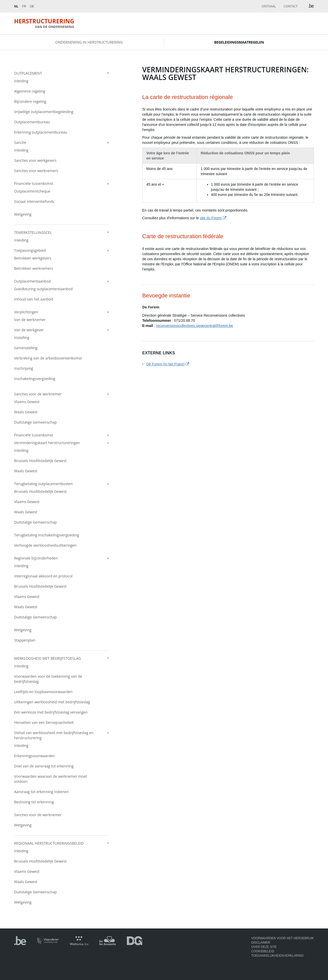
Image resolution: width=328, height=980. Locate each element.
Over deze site (264, 947)
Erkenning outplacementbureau (41, 133)
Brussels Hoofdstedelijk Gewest (40, 461)
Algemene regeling (30, 92)
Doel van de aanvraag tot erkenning (44, 767)
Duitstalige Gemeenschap (35, 423)
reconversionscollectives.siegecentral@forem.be (195, 326)
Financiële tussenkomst (34, 184)
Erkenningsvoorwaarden (34, 756)
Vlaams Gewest (27, 402)
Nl (16, 6)
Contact (291, 6)
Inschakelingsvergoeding (35, 379)
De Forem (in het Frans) (165, 365)
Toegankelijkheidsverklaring (278, 956)
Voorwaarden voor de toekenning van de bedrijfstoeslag (48, 679)
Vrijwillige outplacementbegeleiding (44, 112)
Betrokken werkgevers (33, 259)
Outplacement (28, 74)
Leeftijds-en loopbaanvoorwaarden (43, 692)
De (32, 6)
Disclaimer (261, 943)
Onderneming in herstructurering (89, 43)
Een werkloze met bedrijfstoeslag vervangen (51, 713)
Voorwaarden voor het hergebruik (283, 938)
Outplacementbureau (32, 122)
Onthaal (269, 6)
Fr (24, 6)
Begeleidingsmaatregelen (239, 43)
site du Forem (211, 219)
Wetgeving (23, 215)
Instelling (22, 338)
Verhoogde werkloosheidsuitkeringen (45, 546)
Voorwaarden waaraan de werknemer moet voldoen (50, 779)
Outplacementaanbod (32, 282)
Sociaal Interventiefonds (34, 202)
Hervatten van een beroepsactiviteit (44, 723)
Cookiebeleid (263, 951)
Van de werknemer (30, 320)
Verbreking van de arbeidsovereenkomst (48, 359)
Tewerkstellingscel (33, 233)
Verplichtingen (26, 312)
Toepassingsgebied (30, 251)
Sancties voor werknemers (36, 171)
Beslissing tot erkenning (34, 802)
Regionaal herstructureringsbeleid (49, 844)
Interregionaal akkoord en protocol (43, 577)
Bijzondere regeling (30, 102)
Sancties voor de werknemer (38, 394)
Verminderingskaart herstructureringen (47, 443)
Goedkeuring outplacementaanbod (43, 289)
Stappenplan (25, 641)
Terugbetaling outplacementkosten (43, 484)
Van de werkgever (29, 330)
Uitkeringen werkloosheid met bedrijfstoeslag (52, 702)
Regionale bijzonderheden (36, 559)
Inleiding (21, 81)
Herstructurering (46, 23)
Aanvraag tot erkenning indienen (41, 792)
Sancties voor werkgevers (35, 161)
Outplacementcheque (32, 192)
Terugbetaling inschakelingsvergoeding (47, 536)
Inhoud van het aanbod (34, 300)
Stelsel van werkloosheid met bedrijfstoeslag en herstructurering (54, 736)
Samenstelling (26, 348)
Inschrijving (24, 369)
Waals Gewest (26, 412)
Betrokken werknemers (34, 269)
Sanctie (20, 143)
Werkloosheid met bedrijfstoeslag (48, 659)
